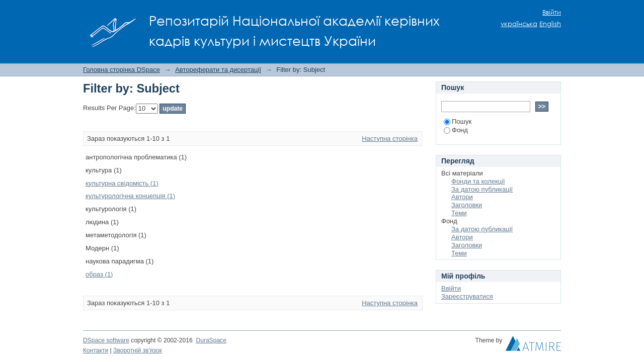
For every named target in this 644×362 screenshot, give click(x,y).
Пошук (458, 121)
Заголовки (467, 205)
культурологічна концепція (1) (130, 196)
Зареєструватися (467, 296)
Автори (462, 197)
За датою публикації (482, 189)
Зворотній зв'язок (138, 350)
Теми (459, 213)
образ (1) (99, 274)
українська (519, 24)
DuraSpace (211, 340)
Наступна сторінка (390, 139)
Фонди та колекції (478, 181)
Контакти (96, 350)
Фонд (456, 130)
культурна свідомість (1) (122, 183)
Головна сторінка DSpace (122, 70)
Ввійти (552, 12)
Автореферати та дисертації (218, 70)
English (550, 24)
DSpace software (106, 340)
